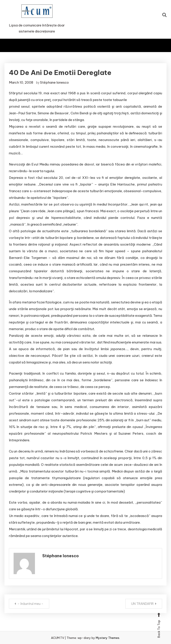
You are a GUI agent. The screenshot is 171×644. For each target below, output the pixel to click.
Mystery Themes (108, 638)
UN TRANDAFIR (142, 604)
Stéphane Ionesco (54, 82)
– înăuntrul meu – (30, 604)
